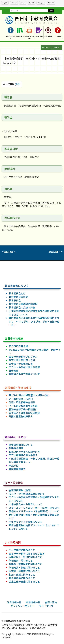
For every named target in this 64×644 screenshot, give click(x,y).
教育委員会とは (17, 293)
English (5, 3)
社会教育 (14, 371)
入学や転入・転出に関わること (26, 557)
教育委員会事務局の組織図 (23, 304)
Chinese (14, 3)
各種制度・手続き (39, 36)
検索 (51, 11)
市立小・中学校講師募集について (27, 494)
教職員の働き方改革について (24, 374)
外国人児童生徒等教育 (21, 416)
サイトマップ (46, 606)
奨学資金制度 (16, 448)
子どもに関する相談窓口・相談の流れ (29, 395)
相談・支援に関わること (22, 574)
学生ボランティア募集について (25, 522)
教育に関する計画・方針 (22, 360)
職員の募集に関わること (22, 578)
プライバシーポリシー (22, 606)
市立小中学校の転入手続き (23, 455)
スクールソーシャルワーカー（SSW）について (34, 508)
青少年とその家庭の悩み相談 (24, 413)
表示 (18, 84)
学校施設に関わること (21, 560)
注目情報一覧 (14, 602)
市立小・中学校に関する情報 (24, 367)
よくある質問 (58, 36)
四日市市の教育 (20, 36)
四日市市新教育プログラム (23, 357)
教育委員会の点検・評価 (22, 307)
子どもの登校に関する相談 (23, 406)
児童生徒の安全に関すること (24, 582)
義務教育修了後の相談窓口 (23, 409)
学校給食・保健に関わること (24, 567)
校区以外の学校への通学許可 (24, 452)
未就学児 (14, 466)
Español (31, 3)
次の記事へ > (55, 252)
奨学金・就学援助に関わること (26, 564)
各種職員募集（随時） (21, 490)
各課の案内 (51, 602)
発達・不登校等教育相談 (22, 402)
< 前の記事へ (9, 252)
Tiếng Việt (51, 3)
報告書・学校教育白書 (21, 364)
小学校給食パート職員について (26, 504)
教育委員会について (10, 37)
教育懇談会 (15, 300)
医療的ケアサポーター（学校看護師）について (34, 511)
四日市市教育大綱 (18, 346)
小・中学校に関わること (22, 550)
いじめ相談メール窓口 (21, 399)
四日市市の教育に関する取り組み (27, 554)
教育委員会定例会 (18, 297)
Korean (23, 3)
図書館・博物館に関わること (24, 571)
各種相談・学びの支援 (29, 37)
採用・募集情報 (48, 36)
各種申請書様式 (17, 469)
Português (41, 3)
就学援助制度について (21, 445)
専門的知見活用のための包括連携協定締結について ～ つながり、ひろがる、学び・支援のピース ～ (34, 321)
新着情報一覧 (33, 602)
